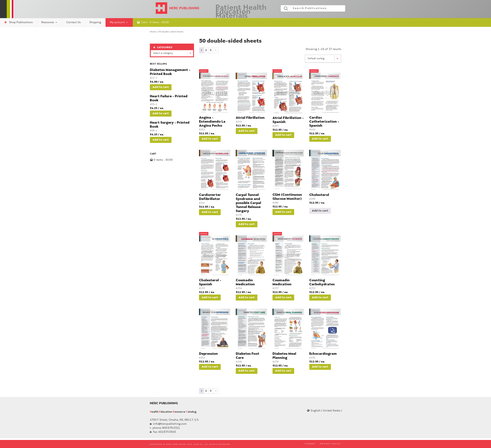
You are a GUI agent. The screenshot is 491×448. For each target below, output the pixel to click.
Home (153, 32)
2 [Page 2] (206, 50)
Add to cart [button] (161, 87)
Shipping (95, 22)
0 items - (161, 160)
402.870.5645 (167, 432)
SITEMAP (310, 444)
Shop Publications (19, 22)
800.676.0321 (171, 428)
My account (119, 22)
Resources (50, 22)
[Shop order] (323, 59)
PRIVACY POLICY (331, 444)
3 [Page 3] (211, 50)
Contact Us (73, 22)
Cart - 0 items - (153, 22)
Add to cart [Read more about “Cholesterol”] (320, 211)
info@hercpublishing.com (170, 424)
